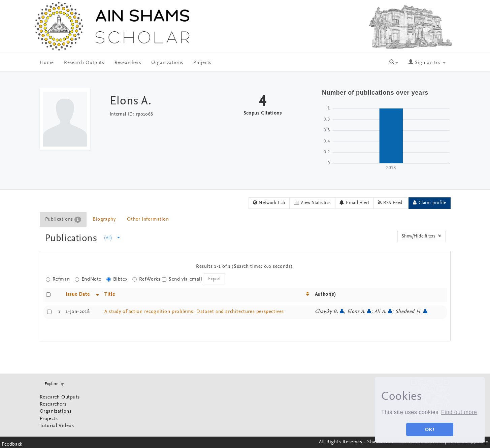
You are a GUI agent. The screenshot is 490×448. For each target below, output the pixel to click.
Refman (58, 279)
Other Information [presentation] (148, 219)
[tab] (63, 219)
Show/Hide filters (421, 236)
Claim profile (429, 203)
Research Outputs (84, 63)
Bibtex (117, 279)
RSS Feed (390, 203)
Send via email (182, 279)
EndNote (88, 279)
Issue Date (78, 295)
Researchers (128, 63)
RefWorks (146, 279)
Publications (73, 239)
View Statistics (312, 203)
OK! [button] (430, 429)
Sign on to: (427, 63)
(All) (112, 238)
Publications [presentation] (63, 220)
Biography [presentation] (104, 219)
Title (110, 295)
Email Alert (354, 203)
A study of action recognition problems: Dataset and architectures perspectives (194, 312)
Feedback (12, 444)
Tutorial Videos (57, 426)
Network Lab (269, 203)
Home (47, 63)
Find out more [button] (459, 412)
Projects (202, 63)
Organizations (167, 63)
